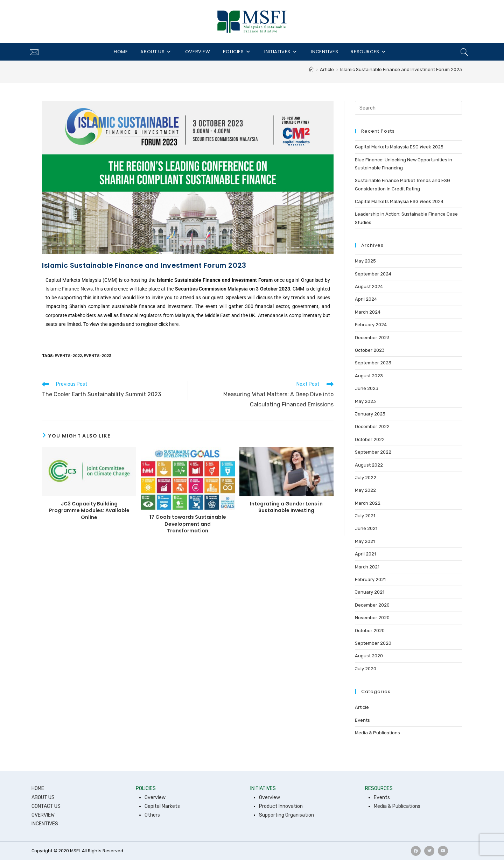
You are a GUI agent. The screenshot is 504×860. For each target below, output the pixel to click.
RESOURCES (379, 788)
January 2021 (370, 592)
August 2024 (369, 286)
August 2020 (369, 656)
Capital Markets (162, 806)
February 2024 (371, 325)
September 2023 (373, 363)
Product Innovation (281, 806)
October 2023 (370, 350)
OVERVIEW (43, 815)
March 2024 (368, 312)
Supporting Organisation (286, 815)
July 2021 (365, 516)
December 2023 (372, 338)
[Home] (311, 69)
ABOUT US (43, 798)
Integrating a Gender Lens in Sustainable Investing (286, 507)
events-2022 (68, 356)
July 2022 (366, 478)
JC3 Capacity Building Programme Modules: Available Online (89, 511)
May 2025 (365, 261)
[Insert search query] (408, 108)
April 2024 (366, 299)
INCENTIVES (45, 824)
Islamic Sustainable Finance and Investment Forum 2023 (401, 69)
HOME (38, 788)
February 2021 (370, 579)
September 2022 (373, 452)
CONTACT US (46, 806)
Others (152, 815)
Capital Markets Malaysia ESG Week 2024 (399, 201)
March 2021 (367, 567)
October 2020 (370, 631)
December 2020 (372, 605)
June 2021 (366, 528)
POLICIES (146, 788)
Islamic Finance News (69, 289)
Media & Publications (377, 733)
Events (362, 720)
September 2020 (373, 643)
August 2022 (369, 465)
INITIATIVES (263, 788)
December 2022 (372, 426)
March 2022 (368, 503)
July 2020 (366, 669)
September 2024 (373, 274)
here (174, 324)
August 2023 (369, 376)
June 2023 (367, 388)
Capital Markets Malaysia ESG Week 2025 (399, 147)
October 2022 (370, 439)
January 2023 (370, 414)
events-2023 (97, 356)
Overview (155, 798)
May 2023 (365, 401)
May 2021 (365, 541)
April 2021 (365, 554)
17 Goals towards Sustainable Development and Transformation (188, 524)
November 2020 (372, 618)
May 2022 (365, 490)
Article (362, 707)
